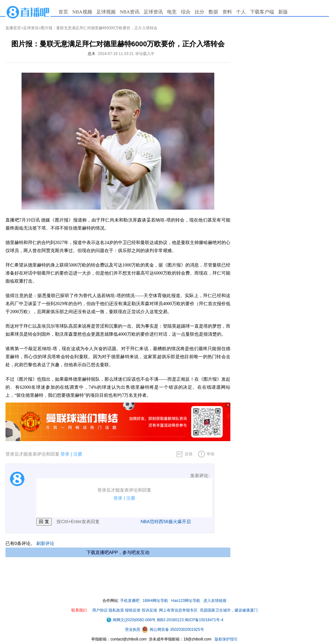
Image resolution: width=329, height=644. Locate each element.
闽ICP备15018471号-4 (204, 620)
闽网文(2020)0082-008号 (131, 620)
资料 (227, 12)
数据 (213, 12)
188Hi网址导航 (155, 601)
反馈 (189, 454)
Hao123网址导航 (186, 601)
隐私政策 (116, 610)
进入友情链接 (215, 601)
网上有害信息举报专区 (178, 610)
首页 (63, 12)
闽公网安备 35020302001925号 (173, 630)
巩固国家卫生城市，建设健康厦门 (229, 610)
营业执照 (133, 630)
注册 (78, 454)
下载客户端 (262, 12)
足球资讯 (153, 12)
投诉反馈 (149, 610)
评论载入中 (145, 54)
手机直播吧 (130, 601)
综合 (186, 12)
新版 (283, 12)
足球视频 (106, 12)
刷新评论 (45, 543)
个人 (241, 12)
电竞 (172, 12)
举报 (210, 454)
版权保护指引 (226, 639)
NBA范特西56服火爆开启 (165, 522)
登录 (65, 454)
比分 (200, 12)
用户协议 (100, 610)
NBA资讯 (130, 12)
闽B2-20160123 (170, 620)
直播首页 (13, 28)
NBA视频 (82, 12)
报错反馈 (133, 610)
